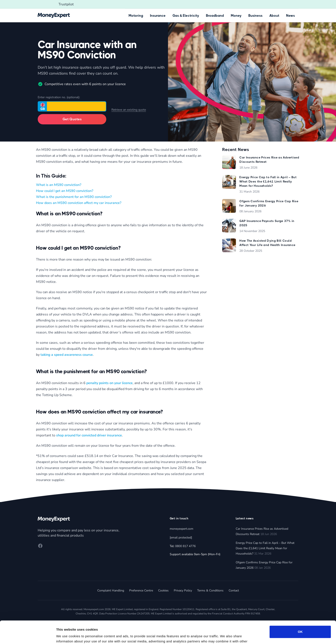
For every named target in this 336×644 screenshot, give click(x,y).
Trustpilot (66, 4)
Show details (66, 636)
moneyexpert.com (181, 529)
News (290, 16)
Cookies (163, 590)
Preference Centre (141, 590)
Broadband (215, 16)
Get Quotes (72, 119)
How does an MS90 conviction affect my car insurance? (79, 203)
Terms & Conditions (210, 590)
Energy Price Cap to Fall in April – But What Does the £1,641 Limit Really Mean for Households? (265, 548)
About (274, 16)
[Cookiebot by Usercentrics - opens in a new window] (28, 636)
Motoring (136, 16)
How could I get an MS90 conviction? (65, 191)
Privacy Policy (183, 590)
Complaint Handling (111, 590)
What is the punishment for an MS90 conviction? (74, 197)
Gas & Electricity (186, 16)
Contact (234, 590)
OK (300, 609)
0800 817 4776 (185, 546)
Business (255, 16)
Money (236, 16)
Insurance (158, 16)
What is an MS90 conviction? (59, 185)
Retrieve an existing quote (129, 110)
